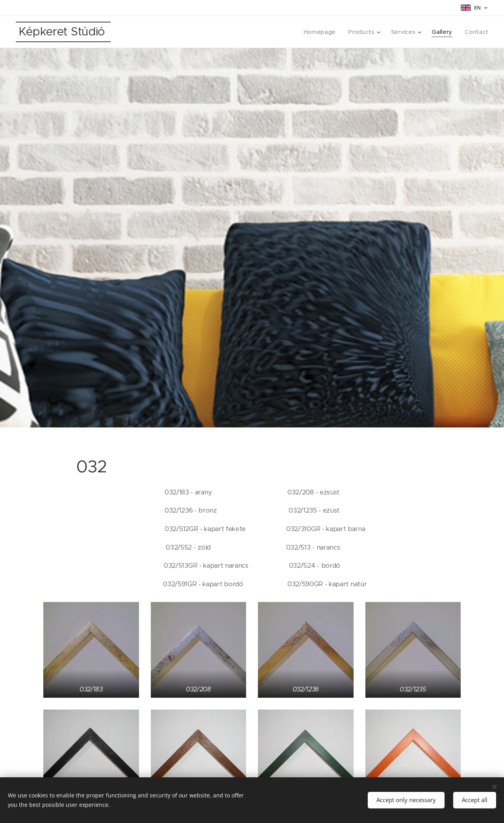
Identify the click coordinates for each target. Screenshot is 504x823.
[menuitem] (318, 32)
